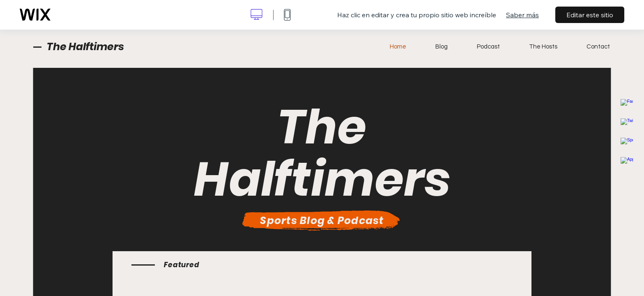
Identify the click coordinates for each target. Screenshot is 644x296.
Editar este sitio (590, 15)
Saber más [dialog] (522, 15)
